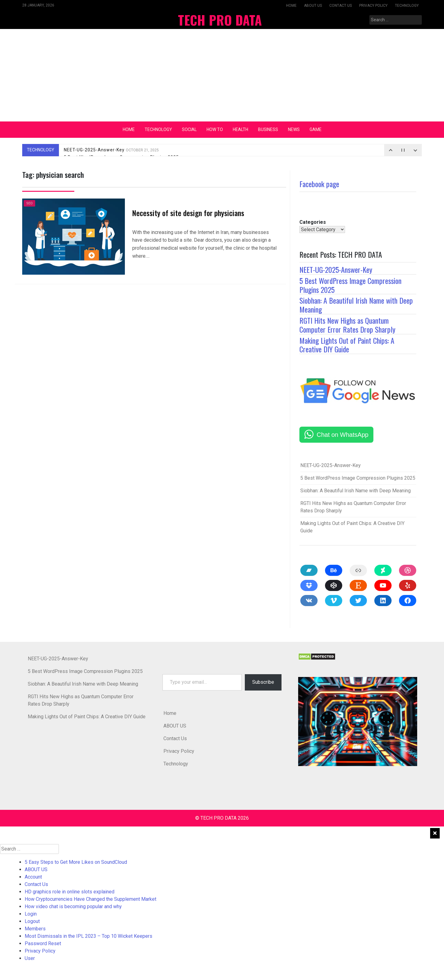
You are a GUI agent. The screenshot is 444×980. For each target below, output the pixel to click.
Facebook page (319, 184)
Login (31, 914)
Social (189, 129)
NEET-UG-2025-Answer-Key (111, 150)
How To (215, 129)
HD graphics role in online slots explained (70, 892)
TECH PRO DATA (220, 20)
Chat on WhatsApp (343, 435)
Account (33, 877)
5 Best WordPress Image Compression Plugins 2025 (350, 285)
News (294, 129)
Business (268, 129)
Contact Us (341, 6)
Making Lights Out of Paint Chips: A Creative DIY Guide (347, 345)
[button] (358, 722)
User (30, 958)
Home (291, 6)
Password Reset (43, 943)
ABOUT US (313, 6)
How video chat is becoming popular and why (73, 906)
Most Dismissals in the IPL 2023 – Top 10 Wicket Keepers (88, 936)
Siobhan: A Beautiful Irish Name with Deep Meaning (356, 305)
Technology (407, 6)
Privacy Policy (373, 6)
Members (35, 929)
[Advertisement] (222, 75)
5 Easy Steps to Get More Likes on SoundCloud (76, 862)
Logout (32, 921)
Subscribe (263, 682)
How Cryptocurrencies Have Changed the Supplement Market (90, 899)
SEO (29, 203)
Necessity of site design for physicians (188, 213)
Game (316, 129)
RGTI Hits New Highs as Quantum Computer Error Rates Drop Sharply (347, 325)
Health (240, 129)
